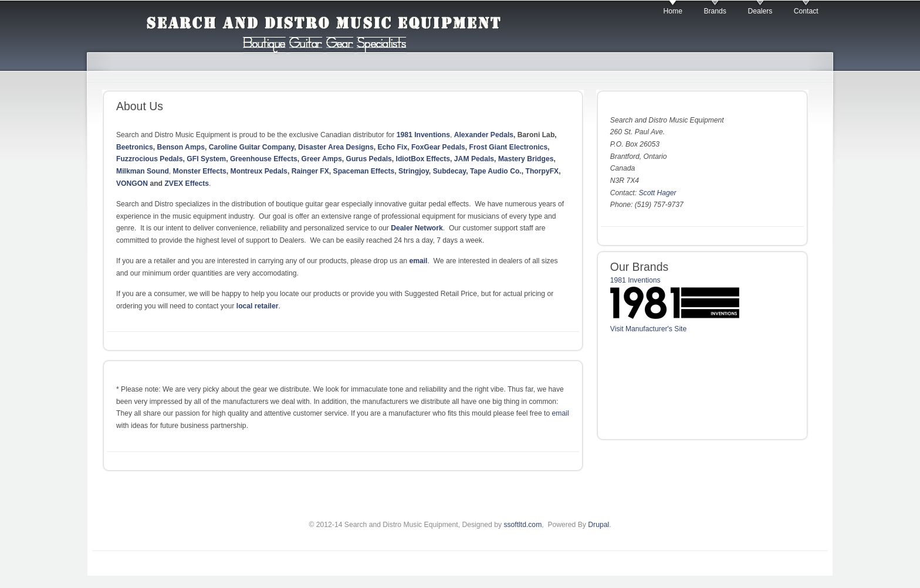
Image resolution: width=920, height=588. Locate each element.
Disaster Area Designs (336, 147)
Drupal (598, 525)
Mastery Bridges (526, 159)
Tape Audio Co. (496, 171)
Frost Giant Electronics (509, 147)
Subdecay (450, 171)
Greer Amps (322, 159)
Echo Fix (392, 147)
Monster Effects (200, 171)
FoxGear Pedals (438, 147)
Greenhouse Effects (264, 159)
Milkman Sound (143, 171)
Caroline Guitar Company (252, 147)
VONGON (132, 183)
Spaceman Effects (364, 171)
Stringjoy (414, 171)
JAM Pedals (474, 159)
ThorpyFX (542, 171)
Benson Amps (181, 147)
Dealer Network (417, 228)
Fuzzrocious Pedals (149, 159)
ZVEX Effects (187, 183)
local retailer (258, 306)
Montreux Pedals (259, 171)
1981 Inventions (423, 135)
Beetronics (135, 147)
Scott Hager (657, 193)
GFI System (206, 159)
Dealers (760, 11)
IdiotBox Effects (423, 159)
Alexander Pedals (484, 135)
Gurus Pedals (368, 159)
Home (673, 11)
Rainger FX (310, 171)
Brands (715, 11)
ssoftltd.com (522, 525)
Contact (806, 11)
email (418, 261)
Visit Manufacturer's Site (648, 329)
